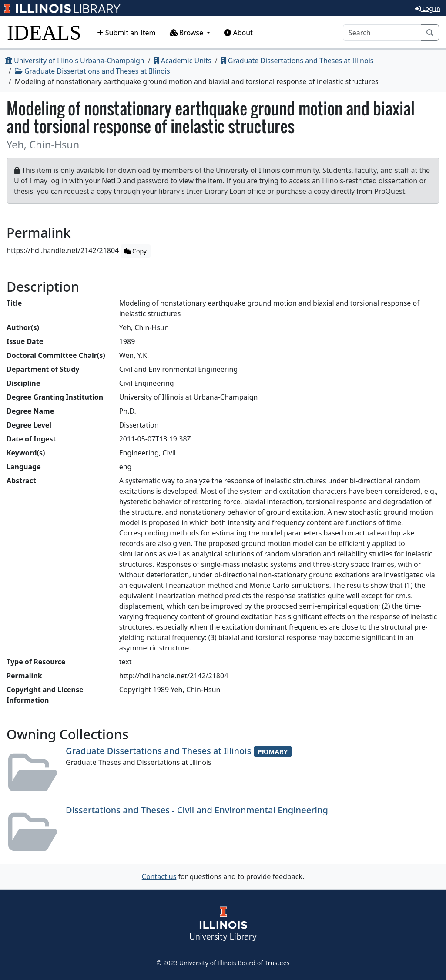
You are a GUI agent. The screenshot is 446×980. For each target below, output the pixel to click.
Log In (428, 8)
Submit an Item (126, 33)
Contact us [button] (159, 876)
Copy (135, 251)
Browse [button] (188, 33)
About (238, 33)
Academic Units (183, 61)
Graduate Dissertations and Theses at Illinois (297, 61)
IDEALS (44, 32)
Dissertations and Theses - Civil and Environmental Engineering (197, 810)
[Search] (382, 33)
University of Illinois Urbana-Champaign (75, 61)
